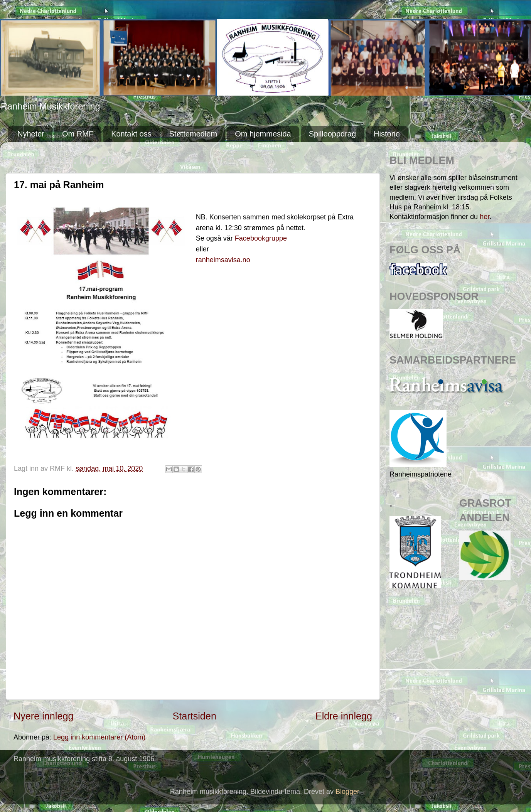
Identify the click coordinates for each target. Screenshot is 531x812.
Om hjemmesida (263, 134)
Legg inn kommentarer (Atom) (99, 737)
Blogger (347, 792)
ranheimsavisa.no (223, 260)
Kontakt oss (131, 134)
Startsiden (194, 716)
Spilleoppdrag (332, 134)
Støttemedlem (193, 134)
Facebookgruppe (262, 238)
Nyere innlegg (43, 716)
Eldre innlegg (344, 716)
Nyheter (31, 134)
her (485, 217)
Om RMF (78, 134)
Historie (387, 134)
